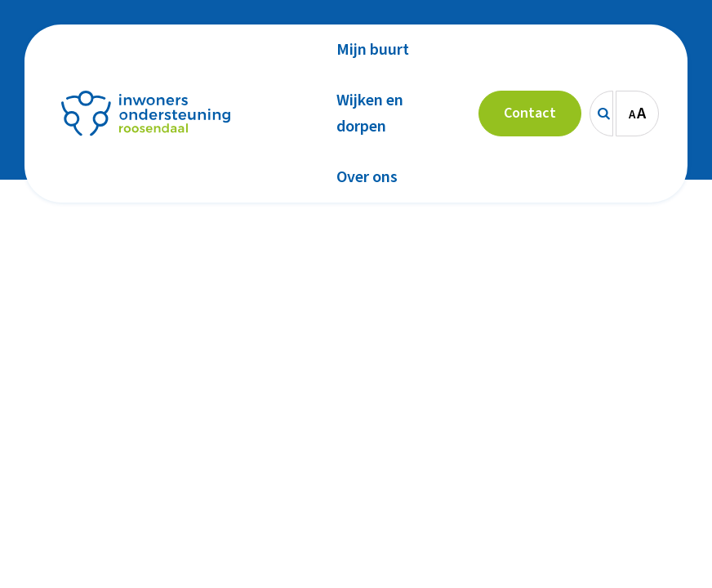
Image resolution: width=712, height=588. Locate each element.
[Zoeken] (601, 114)
